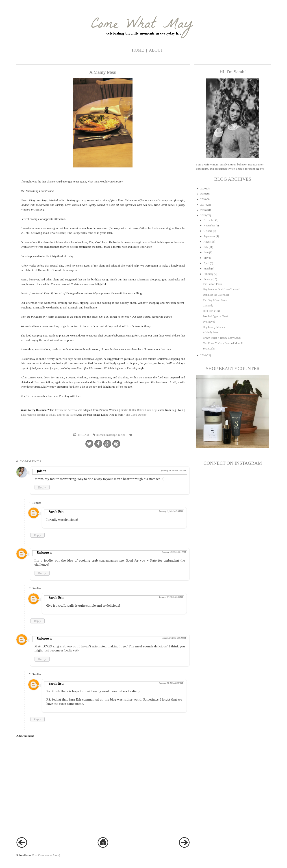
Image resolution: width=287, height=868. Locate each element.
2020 (203, 189)
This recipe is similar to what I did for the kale (48, 415)
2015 (203, 215)
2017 (203, 205)
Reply (42, 487)
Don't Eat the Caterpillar (216, 295)
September (209, 236)
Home (138, 50)
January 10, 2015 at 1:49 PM (174, 552)
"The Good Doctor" (136, 415)
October (208, 231)
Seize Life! (209, 349)
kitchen (101, 435)
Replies (37, 503)
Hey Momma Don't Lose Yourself (221, 289)
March (207, 269)
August (208, 242)
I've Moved (209, 322)
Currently (208, 306)
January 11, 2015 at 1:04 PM (171, 597)
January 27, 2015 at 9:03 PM (174, 638)
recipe (122, 435)
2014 (203, 355)
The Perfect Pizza (212, 284)
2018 (203, 199)
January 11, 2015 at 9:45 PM (171, 511)
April (206, 263)
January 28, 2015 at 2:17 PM (171, 683)
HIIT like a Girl (211, 311)
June (206, 252)
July (206, 247)
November (209, 226)
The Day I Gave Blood (215, 300)
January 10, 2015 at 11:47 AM (173, 471)
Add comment (25, 736)
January (208, 279)
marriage (112, 435)
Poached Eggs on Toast (215, 316)
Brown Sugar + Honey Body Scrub (222, 338)
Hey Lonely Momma (214, 327)
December (209, 220)
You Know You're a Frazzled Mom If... (224, 343)
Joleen (42, 471)
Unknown (44, 553)
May (206, 258)
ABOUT (156, 50)
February (208, 274)
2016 (203, 210)
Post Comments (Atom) (46, 855)
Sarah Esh (56, 512)
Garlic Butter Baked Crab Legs (140, 410)
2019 (203, 194)
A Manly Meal (211, 332)
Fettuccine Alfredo (65, 410)
